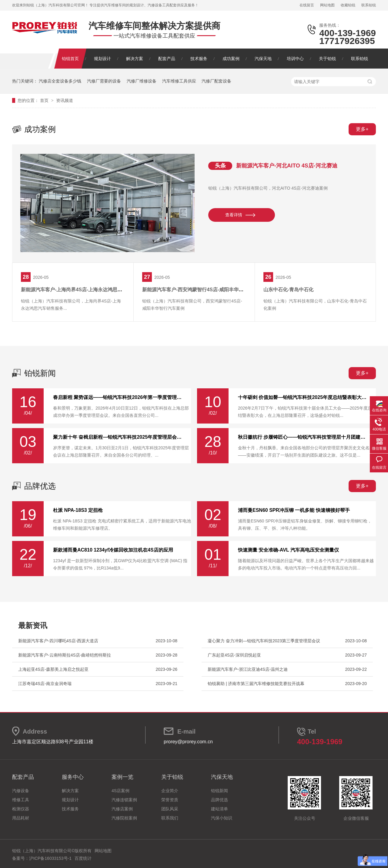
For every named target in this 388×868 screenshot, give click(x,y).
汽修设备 (21, 791)
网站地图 (327, 5)
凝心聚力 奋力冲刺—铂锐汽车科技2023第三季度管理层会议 (264, 641)
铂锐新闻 (40, 373)
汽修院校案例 (124, 818)
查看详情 (234, 215)
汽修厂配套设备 (216, 81)
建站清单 (219, 809)
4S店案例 (120, 791)
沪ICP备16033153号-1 (50, 858)
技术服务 (199, 59)
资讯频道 (65, 100)
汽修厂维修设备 (142, 81)
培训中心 (295, 59)
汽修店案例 (122, 809)
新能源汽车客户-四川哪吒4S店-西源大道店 (58, 641)
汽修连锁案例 (124, 800)
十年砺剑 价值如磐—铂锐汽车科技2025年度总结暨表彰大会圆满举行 (303, 397)
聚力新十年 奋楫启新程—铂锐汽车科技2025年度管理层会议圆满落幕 (118, 437)
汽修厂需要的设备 (104, 81)
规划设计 (102, 59)
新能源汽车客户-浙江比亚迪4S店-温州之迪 (248, 669)
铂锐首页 (70, 59)
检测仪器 (21, 809)
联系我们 (170, 818)
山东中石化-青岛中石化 (288, 290)
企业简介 (170, 791)
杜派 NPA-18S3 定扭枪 (78, 510)
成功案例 (231, 59)
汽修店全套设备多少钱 (60, 81)
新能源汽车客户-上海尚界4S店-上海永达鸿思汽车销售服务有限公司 (93, 290)
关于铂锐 (327, 59)
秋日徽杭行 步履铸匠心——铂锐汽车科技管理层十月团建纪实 (303, 437)
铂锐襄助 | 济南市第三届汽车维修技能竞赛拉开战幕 (256, 684)
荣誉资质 (170, 800)
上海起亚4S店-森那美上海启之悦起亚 (53, 669)
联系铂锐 (369, 5)
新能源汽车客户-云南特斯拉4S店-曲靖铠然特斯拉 (65, 655)
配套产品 (167, 59)
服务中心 (73, 777)
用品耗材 (21, 818)
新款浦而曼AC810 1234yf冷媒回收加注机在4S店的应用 (113, 550)
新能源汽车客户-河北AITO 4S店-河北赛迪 (287, 166)
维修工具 (21, 800)
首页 (45, 100)
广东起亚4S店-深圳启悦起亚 (234, 655)
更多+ (362, 129)
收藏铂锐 (348, 5)
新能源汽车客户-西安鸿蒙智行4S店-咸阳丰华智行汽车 (200, 290)
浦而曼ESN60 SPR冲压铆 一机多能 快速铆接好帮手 (294, 510)
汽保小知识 (222, 818)
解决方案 (135, 59)
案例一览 (122, 777)
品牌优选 (40, 486)
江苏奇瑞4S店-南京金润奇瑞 (45, 684)
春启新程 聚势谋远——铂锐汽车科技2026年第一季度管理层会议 (118, 397)
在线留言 (307, 5)
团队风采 (170, 809)
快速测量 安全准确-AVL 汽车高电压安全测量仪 (288, 550)
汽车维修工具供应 (179, 81)
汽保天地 (263, 59)
